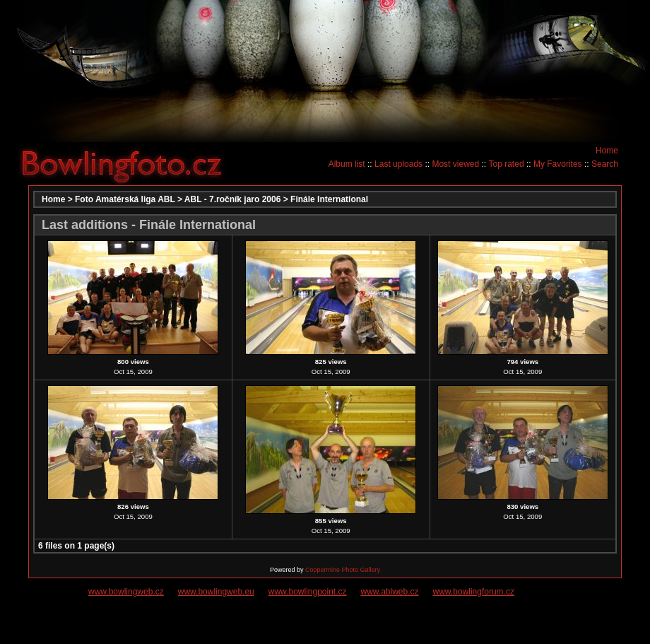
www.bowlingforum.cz (474, 592)
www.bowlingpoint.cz (308, 592)
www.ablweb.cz (390, 592)
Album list (347, 164)
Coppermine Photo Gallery (343, 570)
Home (607, 151)
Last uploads (398, 164)
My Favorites (558, 164)
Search (605, 164)
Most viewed (455, 164)
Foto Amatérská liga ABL (125, 199)
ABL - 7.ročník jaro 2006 (233, 199)
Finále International (329, 199)
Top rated (507, 164)
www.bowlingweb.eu (216, 592)
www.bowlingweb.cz (126, 592)
